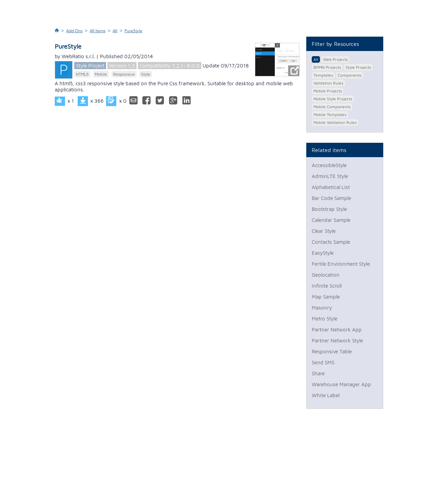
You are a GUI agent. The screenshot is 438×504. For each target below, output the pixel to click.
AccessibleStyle (329, 165)
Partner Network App (337, 330)
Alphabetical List (331, 187)
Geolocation (326, 275)
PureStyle (133, 31)
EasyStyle (323, 253)
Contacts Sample (331, 242)
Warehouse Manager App (341, 384)
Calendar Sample (331, 220)
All (115, 31)
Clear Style (324, 231)
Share (318, 373)
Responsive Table (332, 351)
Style (146, 74)
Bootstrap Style (329, 209)
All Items (98, 31)
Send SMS (323, 362)
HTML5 (82, 74)
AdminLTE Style (330, 176)
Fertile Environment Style (341, 264)
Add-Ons (74, 31)
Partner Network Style (337, 341)
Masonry (322, 308)
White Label (326, 395)
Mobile (101, 74)
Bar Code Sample (331, 198)
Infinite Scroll (327, 286)
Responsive (124, 74)
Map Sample (326, 297)
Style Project (90, 66)
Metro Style (325, 319)
